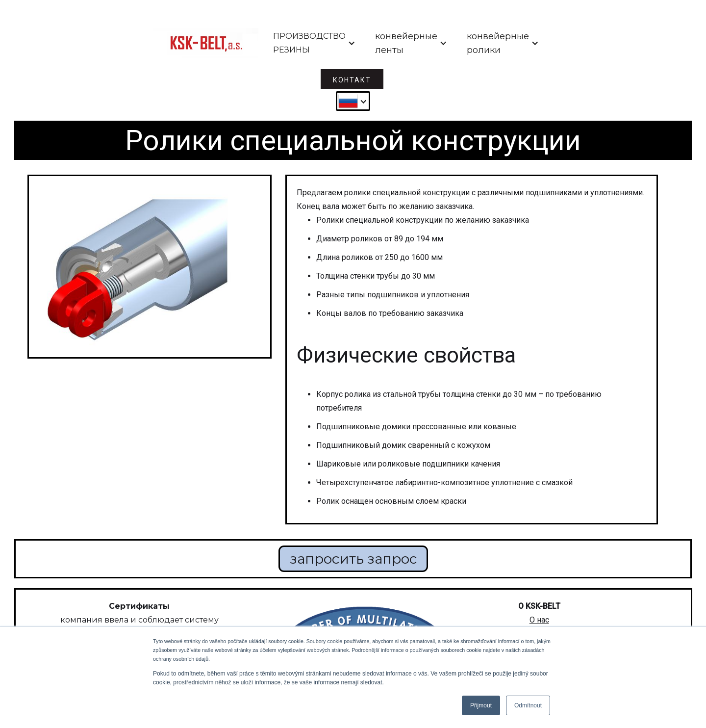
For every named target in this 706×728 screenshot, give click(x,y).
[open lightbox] (150, 267)
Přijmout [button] (481, 705)
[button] (314, 43)
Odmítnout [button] (528, 705)
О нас (539, 620)
